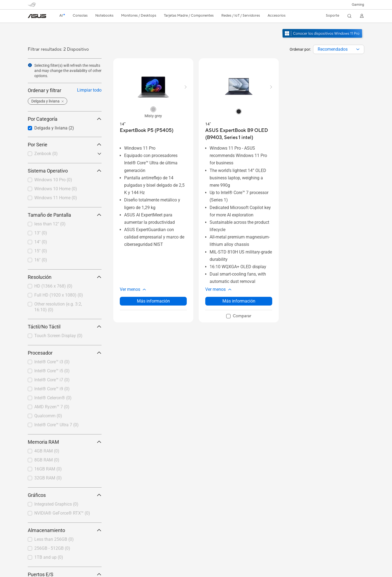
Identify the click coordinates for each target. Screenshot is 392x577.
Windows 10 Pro (53, 180)
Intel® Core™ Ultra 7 (56, 425)
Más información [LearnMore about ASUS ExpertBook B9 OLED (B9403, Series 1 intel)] (239, 301)
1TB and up (49, 557)
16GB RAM (48, 469)
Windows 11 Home (56, 198)
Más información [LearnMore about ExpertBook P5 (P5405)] (153, 301)
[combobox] (339, 49)
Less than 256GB (54, 539)
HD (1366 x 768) (53, 286)
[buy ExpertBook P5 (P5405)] (147, 130)
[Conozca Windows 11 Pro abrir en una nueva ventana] (323, 38)
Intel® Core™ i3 (52, 362)
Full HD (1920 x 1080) (59, 295)
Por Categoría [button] (65, 119)
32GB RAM (48, 478)
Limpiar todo (89, 90)
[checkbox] (62, 154)
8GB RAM (47, 460)
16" (41, 260)
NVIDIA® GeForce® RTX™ (62, 513)
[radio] (153, 109)
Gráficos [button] (65, 495)
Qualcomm (48, 416)
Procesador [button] (65, 353)
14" (41, 242)
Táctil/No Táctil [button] (65, 327)
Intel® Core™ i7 (52, 380)
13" (41, 233)
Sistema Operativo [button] (65, 171)
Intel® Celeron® (53, 398)
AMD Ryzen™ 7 (52, 407)
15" (41, 251)
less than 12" (50, 224)
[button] (358, 5)
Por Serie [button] (65, 145)
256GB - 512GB (52, 548)
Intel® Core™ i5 (52, 371)
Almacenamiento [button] (65, 530)
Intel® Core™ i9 (52, 389)
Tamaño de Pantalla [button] (65, 215)
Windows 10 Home (56, 189)
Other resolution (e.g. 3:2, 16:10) (58, 307)
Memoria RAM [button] (65, 442)
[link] (37, 16)
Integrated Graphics (56, 504)
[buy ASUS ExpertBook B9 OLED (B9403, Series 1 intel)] (239, 134)
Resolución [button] (65, 277)
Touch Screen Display (58, 336)
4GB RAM (47, 451)
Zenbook (46, 154)
